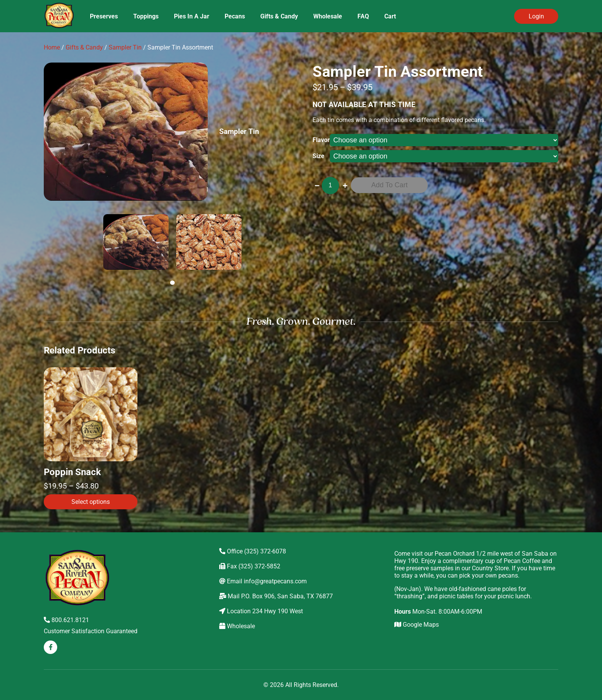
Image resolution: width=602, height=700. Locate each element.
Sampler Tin (125, 47)
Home (52, 47)
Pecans (235, 16)
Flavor (321, 140)
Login (536, 16)
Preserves (104, 16)
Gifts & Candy (279, 16)
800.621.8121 (66, 620)
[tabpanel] (136, 242)
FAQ (363, 16)
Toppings (146, 16)
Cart (390, 16)
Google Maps (417, 625)
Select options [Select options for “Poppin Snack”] (91, 502)
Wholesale (328, 16)
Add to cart (389, 185)
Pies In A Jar (192, 16)
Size (318, 156)
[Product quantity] (330, 186)
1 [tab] (174, 283)
